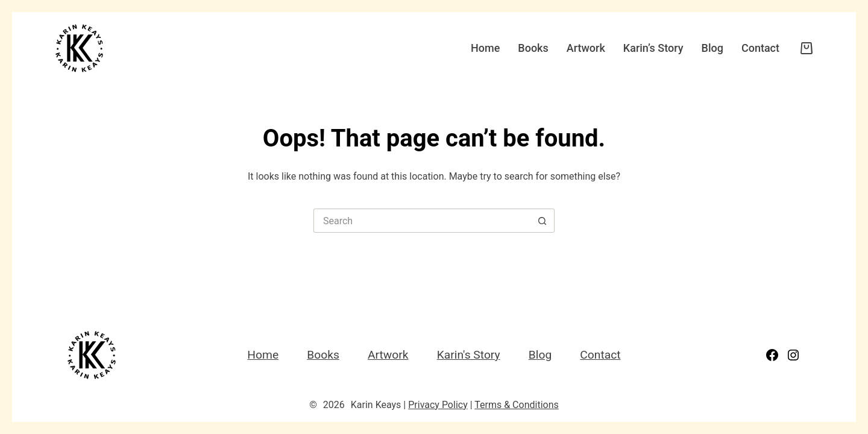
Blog (712, 48)
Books (533, 48)
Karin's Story (469, 355)
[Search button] (542, 221)
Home (485, 48)
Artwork (586, 48)
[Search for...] (422, 221)
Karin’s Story (653, 48)
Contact (760, 48)
